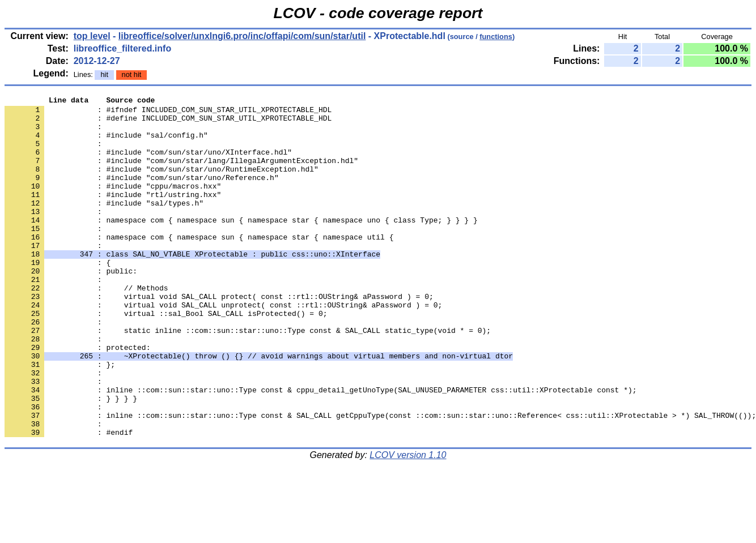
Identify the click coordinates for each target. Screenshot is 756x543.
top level (92, 36)
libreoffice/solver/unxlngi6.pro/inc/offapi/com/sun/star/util (242, 36)
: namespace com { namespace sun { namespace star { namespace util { (199, 266)
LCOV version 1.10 (408, 523)
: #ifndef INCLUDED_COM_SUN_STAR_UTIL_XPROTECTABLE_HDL (168, 113)
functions (496, 37)
